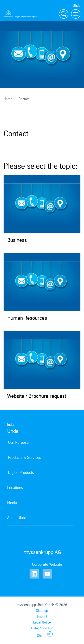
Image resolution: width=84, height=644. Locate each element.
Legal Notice (42, 622)
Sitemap (42, 611)
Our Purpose (18, 442)
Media (12, 503)
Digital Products (21, 473)
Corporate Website (47, 564)
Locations (15, 488)
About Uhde (17, 518)
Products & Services (25, 457)
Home (8, 99)
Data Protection (42, 628)
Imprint (42, 616)
